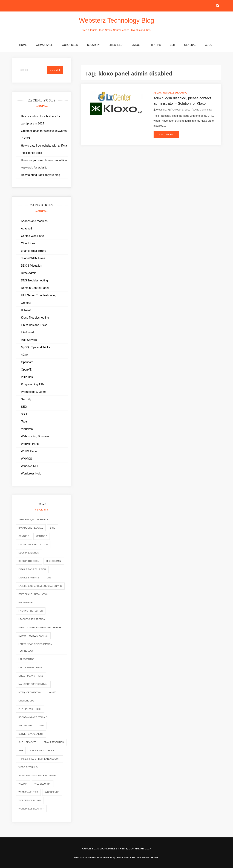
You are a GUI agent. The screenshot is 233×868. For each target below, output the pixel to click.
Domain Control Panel (35, 288)
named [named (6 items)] (52, 692)
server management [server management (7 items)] (31, 734)
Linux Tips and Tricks (34, 325)
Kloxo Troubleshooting (171, 93)
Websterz (161, 110)
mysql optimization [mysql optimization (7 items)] (30, 692)
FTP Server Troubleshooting (39, 295)
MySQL (136, 45)
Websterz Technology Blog (116, 20)
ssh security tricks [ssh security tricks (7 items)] (42, 751)
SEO (24, 407)
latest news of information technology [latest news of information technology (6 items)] (35, 648)
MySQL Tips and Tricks (36, 347)
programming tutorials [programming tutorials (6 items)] (33, 717)
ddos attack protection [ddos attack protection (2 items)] (33, 544)
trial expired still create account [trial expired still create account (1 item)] (40, 759)
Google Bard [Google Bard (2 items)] (26, 603)
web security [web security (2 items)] (43, 784)
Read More (166, 135)
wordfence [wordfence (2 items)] (52, 792)
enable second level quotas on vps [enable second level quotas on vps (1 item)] (40, 586)
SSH (172, 45)
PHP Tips (155, 45)
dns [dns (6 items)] (49, 578)
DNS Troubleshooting (34, 280)
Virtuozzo (27, 429)
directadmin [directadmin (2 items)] (54, 561)
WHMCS (27, 459)
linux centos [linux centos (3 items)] (26, 659)
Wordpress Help (31, 474)
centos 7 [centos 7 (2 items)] (42, 536)
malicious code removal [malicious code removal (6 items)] (33, 684)
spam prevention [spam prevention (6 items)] (54, 742)
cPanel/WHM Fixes (33, 258)
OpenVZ (26, 370)
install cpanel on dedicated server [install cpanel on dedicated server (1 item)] (40, 628)
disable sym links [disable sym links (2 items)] (29, 578)
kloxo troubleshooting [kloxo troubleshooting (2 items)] (33, 636)
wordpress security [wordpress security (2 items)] (31, 809)
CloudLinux (28, 243)
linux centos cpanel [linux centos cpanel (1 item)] (31, 668)
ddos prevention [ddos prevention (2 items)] (29, 553)
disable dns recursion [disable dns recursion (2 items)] (32, 569)
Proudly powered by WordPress (94, 858)
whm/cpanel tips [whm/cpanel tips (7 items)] (28, 792)
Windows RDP (30, 466)
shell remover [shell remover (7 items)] (28, 742)
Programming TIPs (33, 384)
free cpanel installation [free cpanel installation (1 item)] (34, 594)
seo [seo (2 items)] (42, 726)
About (209, 45)
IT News (26, 310)
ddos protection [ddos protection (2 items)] (29, 561)
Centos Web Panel (33, 236)
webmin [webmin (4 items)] (23, 784)
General (190, 45)
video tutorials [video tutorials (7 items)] (28, 767)
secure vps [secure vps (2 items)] (25, 726)
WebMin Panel (30, 444)
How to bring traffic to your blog (41, 175)
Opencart (27, 362)
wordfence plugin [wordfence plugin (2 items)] (30, 800)
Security (93, 45)
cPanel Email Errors (34, 251)
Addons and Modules (34, 221)
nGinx (25, 355)
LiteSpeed (116, 45)
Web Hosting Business (35, 436)
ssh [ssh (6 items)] (21, 751)
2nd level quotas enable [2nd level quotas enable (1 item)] (33, 520)
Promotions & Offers (34, 392)
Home (23, 45)
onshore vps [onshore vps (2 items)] (26, 701)
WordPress (70, 45)
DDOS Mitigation (32, 266)
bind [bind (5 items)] (53, 528)
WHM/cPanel (44, 45)
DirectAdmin (29, 273)
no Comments (202, 110)
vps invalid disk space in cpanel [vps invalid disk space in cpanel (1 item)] (37, 776)
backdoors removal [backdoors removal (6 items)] (31, 528)
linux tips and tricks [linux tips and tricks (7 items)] (31, 676)
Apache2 (27, 228)
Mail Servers (29, 340)
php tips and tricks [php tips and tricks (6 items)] (30, 709)
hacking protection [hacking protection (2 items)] (31, 611)
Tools (24, 422)
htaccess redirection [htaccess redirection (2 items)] (32, 619)
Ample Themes (150, 858)
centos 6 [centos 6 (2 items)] (24, 536)
